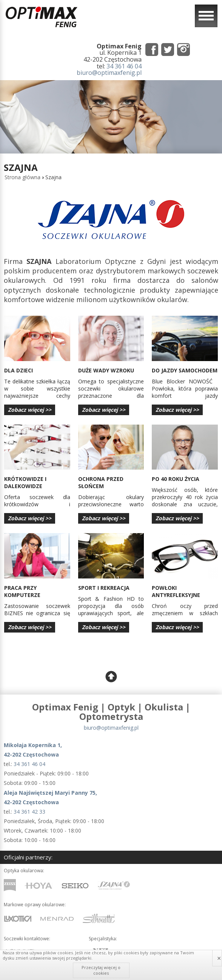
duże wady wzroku (106, 370)
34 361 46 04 (124, 66)
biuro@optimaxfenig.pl (109, 73)
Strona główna (22, 177)
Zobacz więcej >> (30, 410)
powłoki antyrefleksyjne (176, 591)
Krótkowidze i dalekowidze (25, 482)
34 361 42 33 (29, 812)
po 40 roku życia (176, 479)
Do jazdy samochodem (185, 370)
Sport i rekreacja (104, 588)
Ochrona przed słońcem (101, 482)
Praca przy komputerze (22, 591)
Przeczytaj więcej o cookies (101, 970)
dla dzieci (18, 370)
